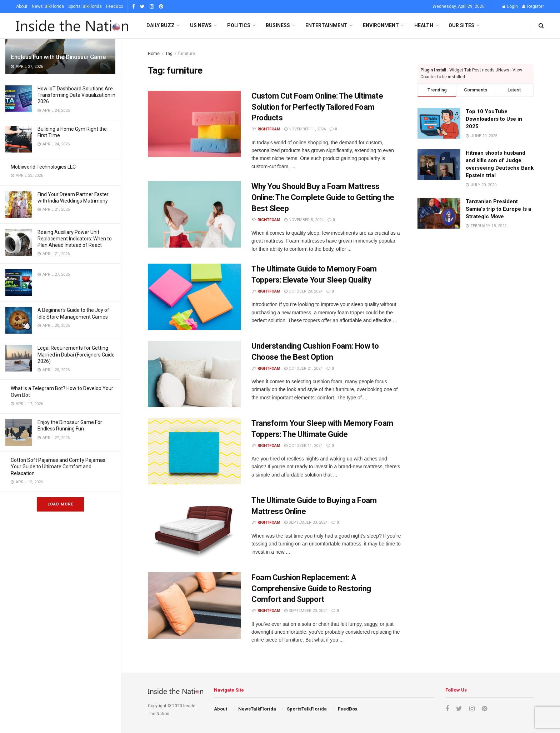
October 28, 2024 (303, 291)
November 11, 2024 (305, 129)
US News (201, 25)
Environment (381, 25)
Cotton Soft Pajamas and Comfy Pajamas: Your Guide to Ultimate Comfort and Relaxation (59, 467)
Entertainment (326, 25)
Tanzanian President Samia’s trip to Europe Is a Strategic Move (498, 209)
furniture (187, 54)
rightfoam (269, 129)
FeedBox (115, 6)
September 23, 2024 (306, 611)
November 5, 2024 (304, 220)
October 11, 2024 (303, 446)
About (22, 6)
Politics (239, 25)
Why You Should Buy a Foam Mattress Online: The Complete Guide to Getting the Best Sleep (323, 197)
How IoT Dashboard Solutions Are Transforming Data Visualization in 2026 (76, 95)
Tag (169, 54)
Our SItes (461, 25)
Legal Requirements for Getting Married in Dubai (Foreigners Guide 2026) (76, 354)
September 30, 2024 (306, 522)
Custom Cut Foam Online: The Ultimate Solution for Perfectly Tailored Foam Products (317, 107)
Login (510, 6)
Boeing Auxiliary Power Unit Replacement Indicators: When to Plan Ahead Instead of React (75, 239)
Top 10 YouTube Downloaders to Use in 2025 (494, 119)
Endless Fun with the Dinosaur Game (58, 57)
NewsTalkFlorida (48, 6)
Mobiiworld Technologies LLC (43, 167)
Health (424, 25)
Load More (60, 504)
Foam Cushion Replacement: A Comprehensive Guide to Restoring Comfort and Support (311, 589)
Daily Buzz (161, 25)
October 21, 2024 (303, 368)
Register (533, 6)
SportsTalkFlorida (85, 6)
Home (154, 54)
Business (278, 25)
